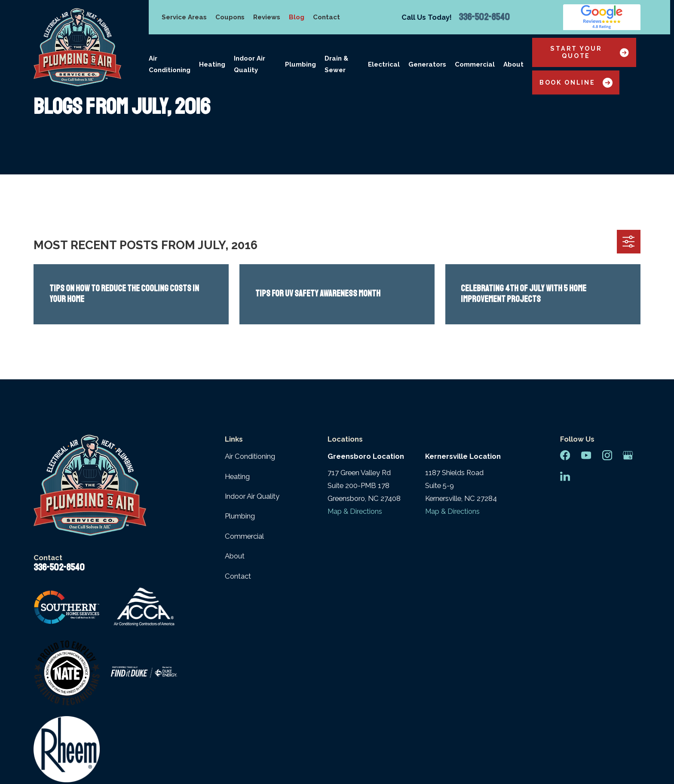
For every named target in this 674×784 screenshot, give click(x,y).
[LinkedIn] (565, 476)
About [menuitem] (513, 64)
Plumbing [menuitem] (300, 64)
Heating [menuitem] (212, 64)
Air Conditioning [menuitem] (170, 64)
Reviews (267, 17)
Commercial (244, 536)
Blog (297, 17)
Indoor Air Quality (252, 496)
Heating (237, 476)
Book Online (576, 83)
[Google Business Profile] (628, 455)
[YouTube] (586, 455)
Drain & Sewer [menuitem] (336, 64)
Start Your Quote (590, 52)
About (235, 556)
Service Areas (184, 17)
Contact (326, 17)
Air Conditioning (250, 456)
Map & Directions (355, 511)
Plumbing (240, 516)
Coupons (230, 17)
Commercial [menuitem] (475, 64)
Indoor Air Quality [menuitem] (250, 64)
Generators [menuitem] (427, 64)
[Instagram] (607, 455)
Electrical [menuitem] (384, 64)
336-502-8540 (484, 17)
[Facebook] (565, 455)
